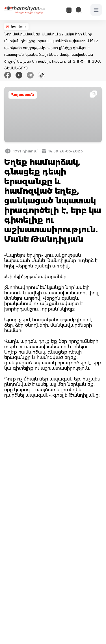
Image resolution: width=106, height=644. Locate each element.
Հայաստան (23, 95)
